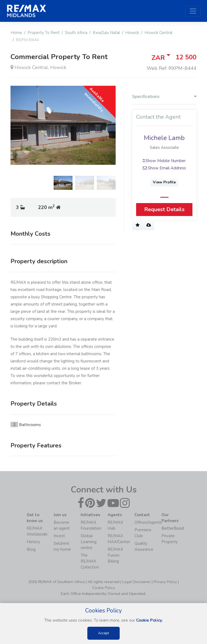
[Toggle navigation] (193, 11)
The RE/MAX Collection (90, 561)
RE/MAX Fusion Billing (115, 555)
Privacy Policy (165, 582)
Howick (132, 33)
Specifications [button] (164, 97)
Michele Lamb (164, 138)
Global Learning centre (89, 542)
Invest (59, 536)
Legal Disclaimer (137, 582)
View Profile (164, 182)
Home (16, 33)
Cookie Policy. (149, 620)
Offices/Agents (148, 522)
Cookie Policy (103, 588)
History (33, 542)
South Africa (76, 33)
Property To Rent (44, 33)
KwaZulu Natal (106, 33)
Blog (31, 549)
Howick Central (158, 33)
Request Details (164, 210)
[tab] (164, 98)
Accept (103, 633)
